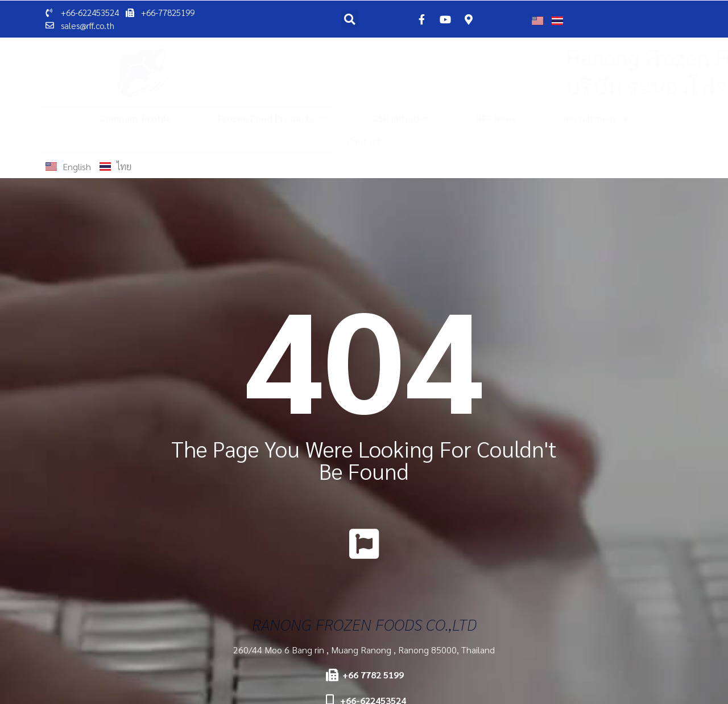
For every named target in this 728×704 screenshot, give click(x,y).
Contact (364, 141)
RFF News (496, 118)
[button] (350, 19)
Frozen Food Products (272, 118)
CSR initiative (401, 118)
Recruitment (596, 118)
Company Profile (135, 118)
